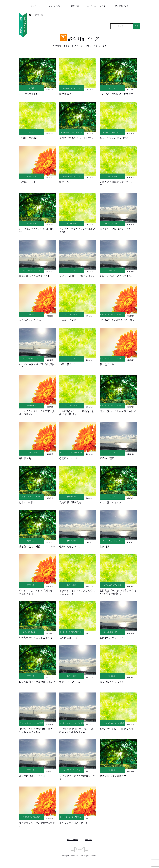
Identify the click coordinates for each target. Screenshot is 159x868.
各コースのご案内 (56, 6)
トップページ (36, 6)
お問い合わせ (72, 839)
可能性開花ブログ (122, 6)
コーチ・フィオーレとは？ (97, 6)
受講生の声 (75, 6)
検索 (137, 26)
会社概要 (88, 839)
